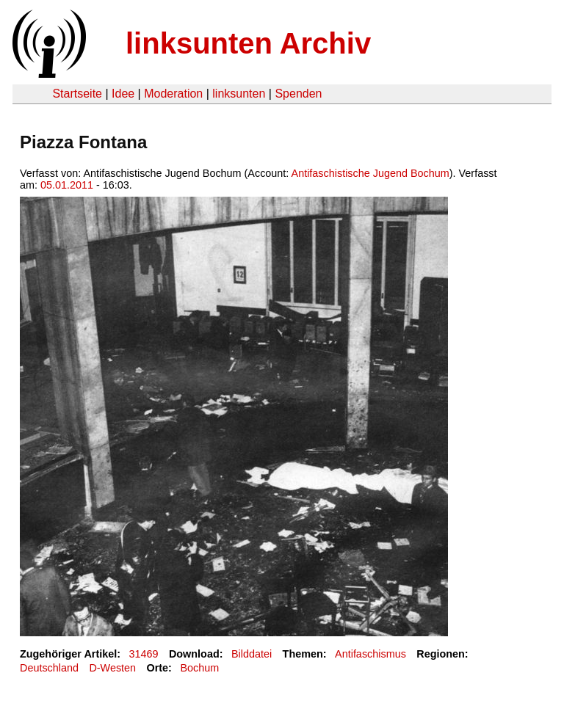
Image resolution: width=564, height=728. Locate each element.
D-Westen (112, 668)
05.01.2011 (67, 185)
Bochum (199, 668)
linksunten (239, 94)
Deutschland (49, 668)
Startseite (77, 94)
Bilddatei (252, 654)
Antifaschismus (370, 654)
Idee (123, 94)
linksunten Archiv (248, 43)
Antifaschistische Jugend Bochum (370, 173)
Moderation (173, 94)
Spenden (298, 94)
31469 (144, 654)
